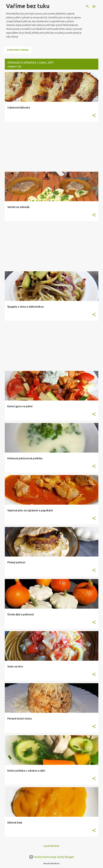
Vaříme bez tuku (28, 6)
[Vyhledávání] (87, 6)
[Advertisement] (52, 147)
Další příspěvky (52, 846)
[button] (94, 116)
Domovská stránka (18, 50)
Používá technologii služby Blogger (52, 857)
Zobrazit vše (14, 67)
